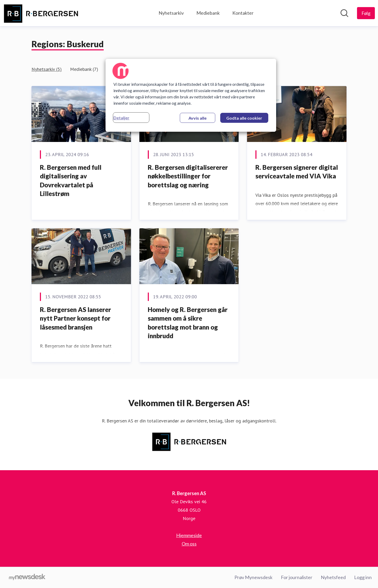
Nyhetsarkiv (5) (47, 69)
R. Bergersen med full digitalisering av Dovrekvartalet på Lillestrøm (71, 181)
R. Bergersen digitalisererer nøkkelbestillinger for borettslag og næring (188, 176)
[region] (191, 95)
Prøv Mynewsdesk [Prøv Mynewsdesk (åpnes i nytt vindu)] (253, 577)
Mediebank (208, 13)
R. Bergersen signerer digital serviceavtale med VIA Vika (297, 172)
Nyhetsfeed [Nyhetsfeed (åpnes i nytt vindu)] (333, 577)
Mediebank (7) (84, 69)
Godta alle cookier (244, 118)
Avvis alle (198, 118)
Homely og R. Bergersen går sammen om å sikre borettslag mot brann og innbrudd (188, 323)
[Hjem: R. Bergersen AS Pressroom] (41, 13)
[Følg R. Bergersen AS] (366, 13)
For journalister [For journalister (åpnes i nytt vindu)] (297, 577)
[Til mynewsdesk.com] (27, 578)
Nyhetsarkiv (171, 13)
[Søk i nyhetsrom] (344, 13)
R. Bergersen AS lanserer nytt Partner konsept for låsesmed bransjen (75, 318)
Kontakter (243, 13)
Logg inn (363, 577)
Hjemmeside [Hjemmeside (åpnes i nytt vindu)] (189, 535)
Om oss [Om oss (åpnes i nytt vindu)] (189, 544)
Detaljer (121, 118)
